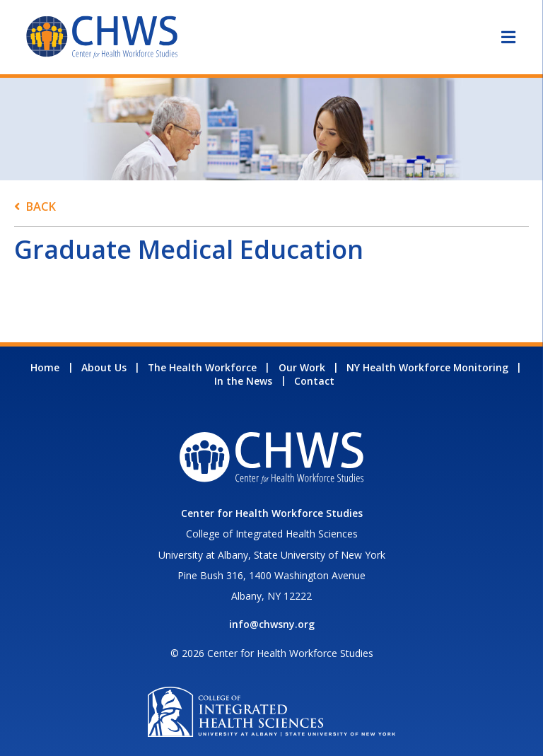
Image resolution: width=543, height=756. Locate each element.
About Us (104, 367)
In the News (243, 381)
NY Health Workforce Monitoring (427, 367)
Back (41, 206)
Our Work (302, 367)
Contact (314, 381)
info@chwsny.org (272, 624)
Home (45, 367)
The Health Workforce (202, 367)
